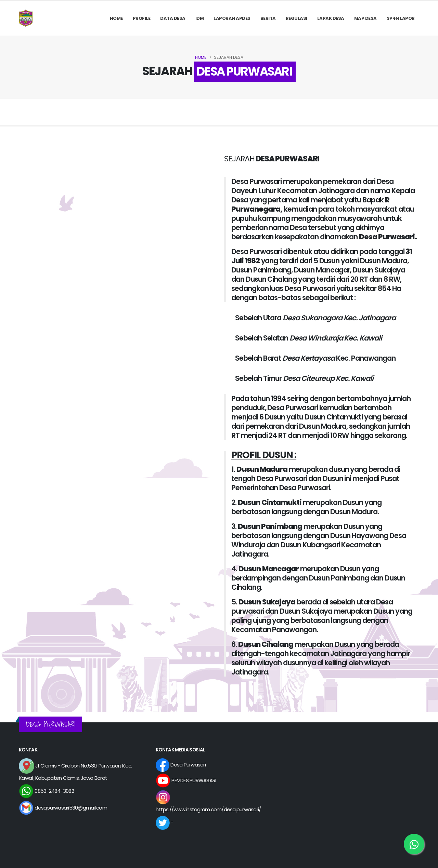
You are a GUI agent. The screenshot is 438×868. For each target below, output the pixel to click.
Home (116, 18)
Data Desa (173, 18)
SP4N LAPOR (401, 18)
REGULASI (297, 18)
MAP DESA (365, 18)
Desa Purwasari (181, 765)
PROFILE (142, 18)
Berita (268, 18)
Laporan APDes (232, 18)
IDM (200, 18)
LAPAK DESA (331, 18)
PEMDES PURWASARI (186, 780)
